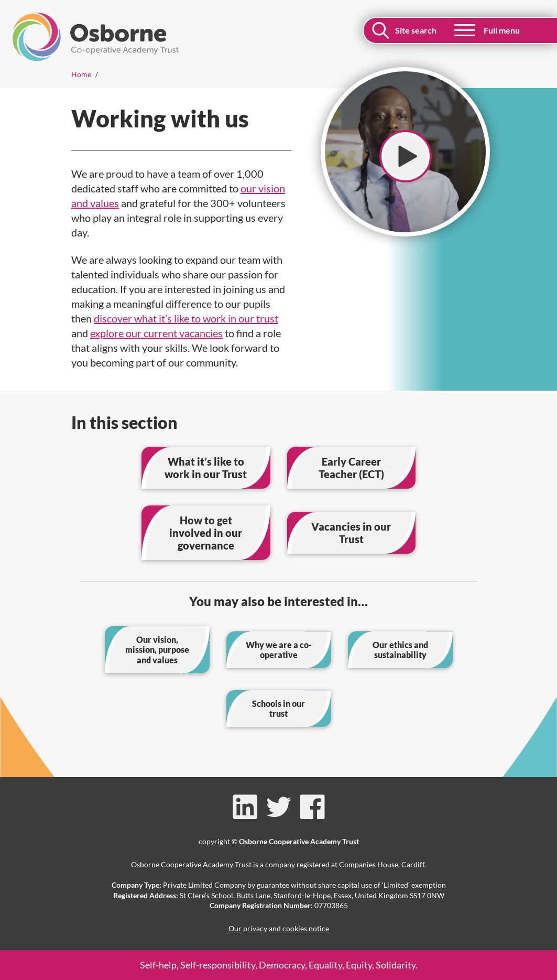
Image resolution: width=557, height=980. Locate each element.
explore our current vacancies (156, 333)
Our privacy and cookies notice (279, 928)
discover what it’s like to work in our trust (186, 318)
